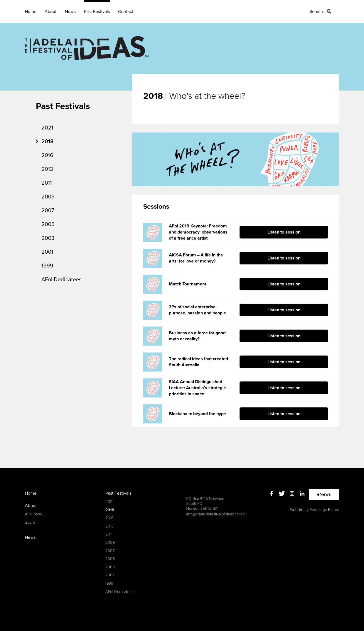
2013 (47, 169)
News (70, 12)
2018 (47, 142)
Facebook (271, 494)
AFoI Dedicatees (61, 280)
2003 (48, 238)
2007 (48, 211)
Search (316, 12)
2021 (47, 128)
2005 (48, 224)
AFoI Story (34, 514)
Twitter (282, 494)
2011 (47, 183)
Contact (126, 12)
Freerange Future (324, 510)
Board (30, 522)
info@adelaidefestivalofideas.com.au (216, 514)
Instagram (292, 494)
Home (31, 12)
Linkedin (302, 494)
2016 (47, 155)
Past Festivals (97, 12)
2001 (47, 252)
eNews (324, 494)
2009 (48, 197)
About (51, 12)
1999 (47, 266)
